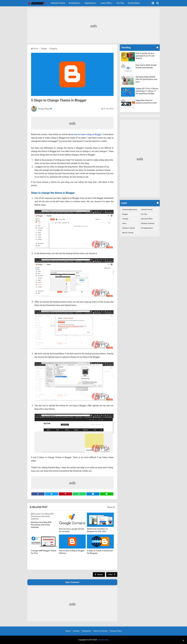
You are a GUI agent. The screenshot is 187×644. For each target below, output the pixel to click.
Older (110, 574)
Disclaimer (86, 631)
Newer (100, 574)
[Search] (158, 3)
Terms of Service (100, 631)
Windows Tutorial (128, 228)
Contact (76, 631)
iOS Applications (147, 228)
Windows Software (148, 223)
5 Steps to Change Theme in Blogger (59, 100)
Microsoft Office (147, 219)
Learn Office (106, 3)
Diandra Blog (104, 640)
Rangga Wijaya (44, 109)
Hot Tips (120, 3)
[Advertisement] (94, 26)
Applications (90, 3)
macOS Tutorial (128, 233)
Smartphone (74, 3)
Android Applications (130, 210)
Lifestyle (125, 219)
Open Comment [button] (72, 582)
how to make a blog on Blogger (88, 134)
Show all (111, 507)
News (124, 223)
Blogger (125, 214)
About (68, 631)
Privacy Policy (116, 631)
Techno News (134, 3)
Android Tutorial (58, 3)
